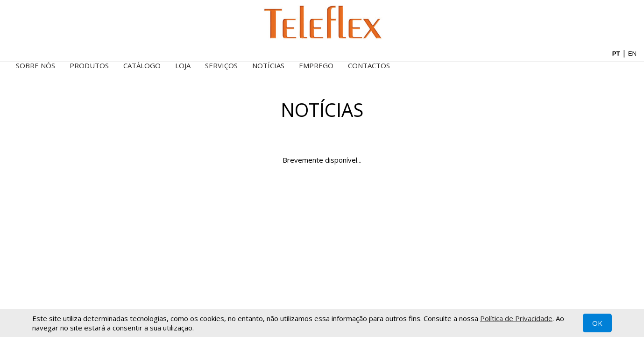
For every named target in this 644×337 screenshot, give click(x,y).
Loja (183, 65)
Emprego (316, 65)
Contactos (369, 65)
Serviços (221, 65)
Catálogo (142, 65)
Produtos (89, 65)
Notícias (268, 65)
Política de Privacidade (516, 318)
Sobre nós (35, 65)
